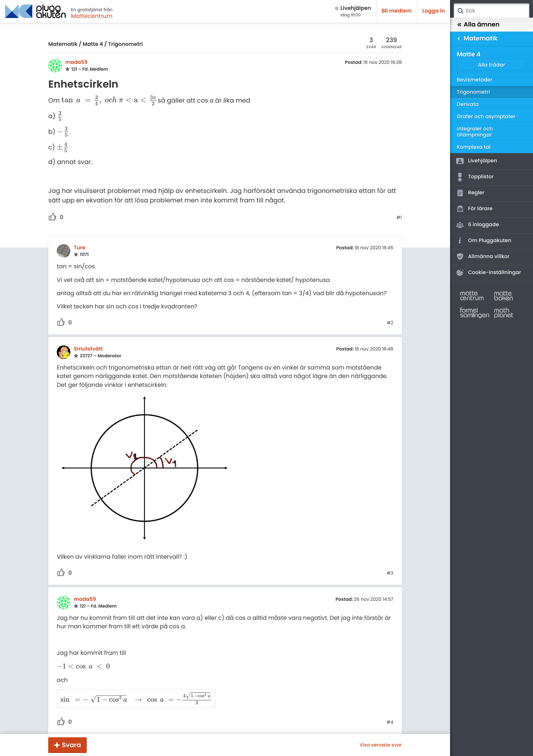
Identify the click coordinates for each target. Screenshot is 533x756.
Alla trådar (492, 65)
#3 (390, 573)
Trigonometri (125, 44)
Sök (460, 11)
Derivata (468, 104)
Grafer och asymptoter (486, 117)
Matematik (63, 44)
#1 (399, 218)
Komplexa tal (474, 147)
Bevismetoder (475, 80)
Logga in (434, 11)
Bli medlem (397, 11)
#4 (390, 714)
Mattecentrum (92, 16)
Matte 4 (93, 44)
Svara (71, 745)
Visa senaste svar (381, 745)
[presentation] (110, 100)
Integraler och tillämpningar (475, 132)
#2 (390, 323)
